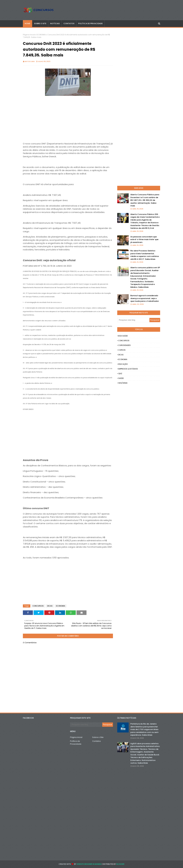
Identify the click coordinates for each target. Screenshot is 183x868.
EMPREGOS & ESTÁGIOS (128, 369)
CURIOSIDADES (124, 345)
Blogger (120, 864)
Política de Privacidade (76, 743)
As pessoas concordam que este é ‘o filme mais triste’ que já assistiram (144, 239)
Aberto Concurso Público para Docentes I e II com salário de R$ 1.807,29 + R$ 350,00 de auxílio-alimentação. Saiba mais (145, 200)
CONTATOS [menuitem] (69, 23)
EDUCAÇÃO (123, 364)
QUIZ (120, 374)
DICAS (50, 606)
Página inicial (29, 35)
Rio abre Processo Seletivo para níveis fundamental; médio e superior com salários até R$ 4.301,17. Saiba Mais (145, 255)
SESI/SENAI (123, 383)
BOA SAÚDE (123, 336)
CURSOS (122, 350)
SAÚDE (121, 378)
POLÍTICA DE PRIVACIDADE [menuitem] (90, 23)
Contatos (97, 741)
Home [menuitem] (28, 23)
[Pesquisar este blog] (133, 320)
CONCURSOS (38, 606)
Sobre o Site (98, 737)
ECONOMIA (41, 35)
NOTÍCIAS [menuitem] (55, 23)
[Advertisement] (68, 117)
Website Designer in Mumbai (89, 864)
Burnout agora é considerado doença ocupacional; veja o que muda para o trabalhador (145, 298)
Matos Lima (30, 61)
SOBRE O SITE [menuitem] (40, 23)
